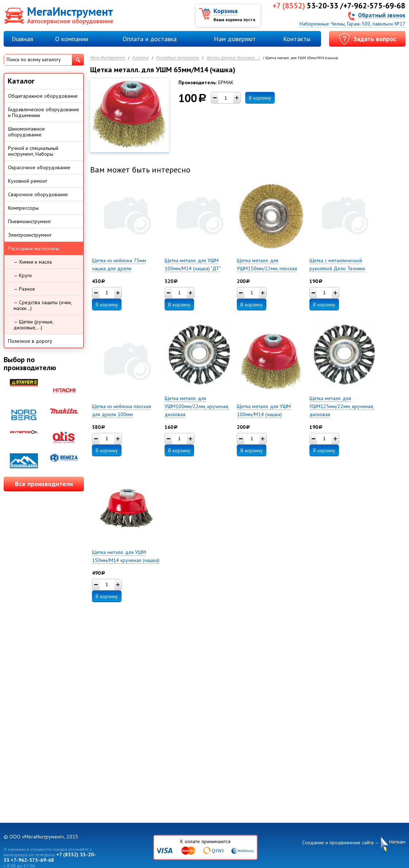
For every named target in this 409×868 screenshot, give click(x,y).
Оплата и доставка (150, 39)
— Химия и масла (33, 262)
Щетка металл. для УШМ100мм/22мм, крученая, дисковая (197, 406)
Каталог (141, 58)
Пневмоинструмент (29, 221)
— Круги (23, 275)
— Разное (24, 289)
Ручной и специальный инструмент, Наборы (33, 151)
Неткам (397, 842)
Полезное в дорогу (30, 341)
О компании (72, 39)
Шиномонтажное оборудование (26, 132)
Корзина (225, 11)
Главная (22, 39)
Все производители (44, 484)
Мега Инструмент (108, 58)
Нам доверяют (235, 39)
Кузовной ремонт (28, 181)
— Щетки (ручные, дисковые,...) (34, 325)
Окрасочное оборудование (39, 167)
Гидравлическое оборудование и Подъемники (44, 112)
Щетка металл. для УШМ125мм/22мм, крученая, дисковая (342, 406)
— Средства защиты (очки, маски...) (43, 305)
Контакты (297, 39)
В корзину (260, 98)
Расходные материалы (178, 58)
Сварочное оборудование (38, 194)
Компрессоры (23, 208)
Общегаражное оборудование (43, 96)
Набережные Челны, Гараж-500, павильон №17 (352, 24)
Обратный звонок (382, 15)
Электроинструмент (30, 235)
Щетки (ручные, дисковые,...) (233, 58)
